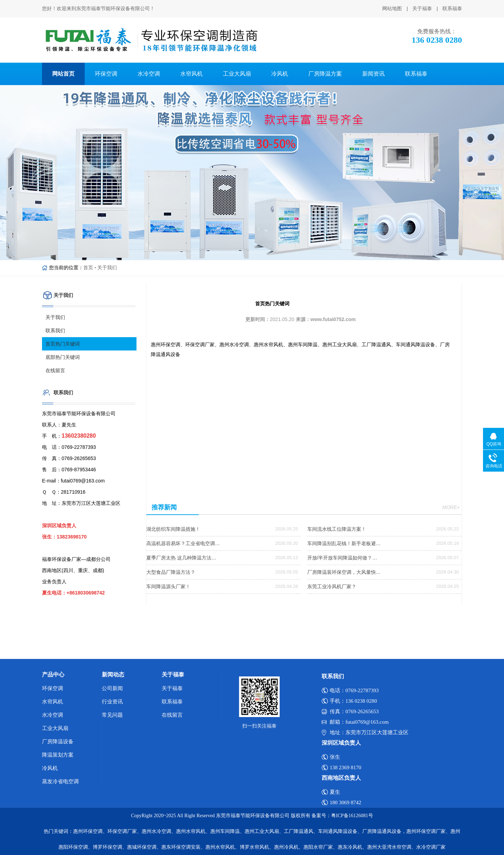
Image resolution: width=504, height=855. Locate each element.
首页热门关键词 (63, 344)
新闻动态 (113, 675)
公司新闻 (112, 688)
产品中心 (53, 675)
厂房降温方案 (325, 74)
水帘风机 (191, 74)
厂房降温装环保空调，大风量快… (344, 572)
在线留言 (55, 370)
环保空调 (106, 74)
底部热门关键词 (63, 357)
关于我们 (107, 267)
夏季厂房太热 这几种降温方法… (181, 558)
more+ (451, 507)
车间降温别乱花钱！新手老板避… (344, 543)
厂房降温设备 (58, 742)
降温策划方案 (58, 755)
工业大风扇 (237, 74)
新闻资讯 (373, 74)
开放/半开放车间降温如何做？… (342, 558)
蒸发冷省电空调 (60, 781)
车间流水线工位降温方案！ (337, 529)
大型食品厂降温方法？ (171, 572)
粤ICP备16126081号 (352, 816)
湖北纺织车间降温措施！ (173, 529)
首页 (88, 267)
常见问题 (112, 715)
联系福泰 (452, 9)
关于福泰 (422, 9)
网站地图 (392, 9)
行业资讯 (112, 702)
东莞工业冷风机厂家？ (332, 586)
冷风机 (280, 74)
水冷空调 (149, 74)
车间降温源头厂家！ (168, 586)
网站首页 (63, 74)
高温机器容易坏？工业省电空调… (183, 543)
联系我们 (55, 331)
